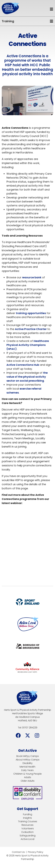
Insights (27, 818)
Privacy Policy (36, 852)
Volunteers (28, 828)
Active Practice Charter (31, 329)
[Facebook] (18, 735)
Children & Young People (27, 774)
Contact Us (18, 852)
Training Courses (28, 821)
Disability (28, 763)
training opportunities (31, 313)
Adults (28, 777)
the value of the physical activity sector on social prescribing (27, 377)
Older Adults (28, 781)
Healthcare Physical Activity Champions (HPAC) (28, 345)
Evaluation (28, 832)
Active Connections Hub (23, 365)
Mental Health (27, 767)
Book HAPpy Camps (28, 756)
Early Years (27, 770)
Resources (27, 825)
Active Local (27, 839)
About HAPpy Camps (28, 760)
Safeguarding (28, 836)
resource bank (32, 277)
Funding (28, 814)
